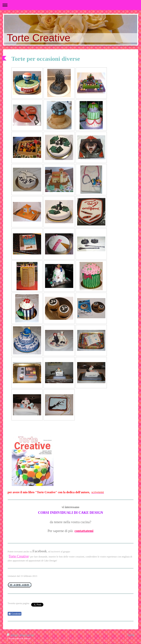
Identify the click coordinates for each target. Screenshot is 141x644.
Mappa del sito (27, 635)
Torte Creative (19, 556)
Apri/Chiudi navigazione (70, 5)
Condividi (15, 614)
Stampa (13, 635)
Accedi (131, 635)
